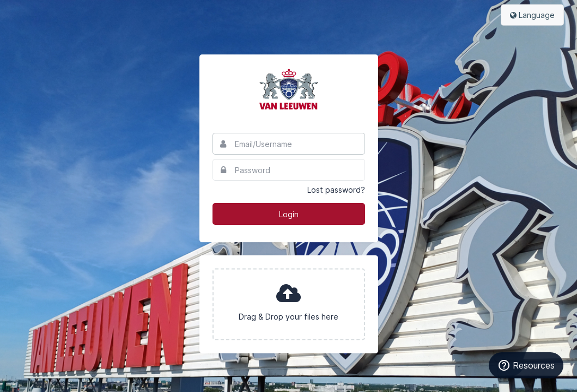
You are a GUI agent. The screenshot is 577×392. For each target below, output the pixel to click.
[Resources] (526, 365)
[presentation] (289, 304)
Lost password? (336, 190)
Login (289, 214)
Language (532, 15)
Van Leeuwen (289, 89)
